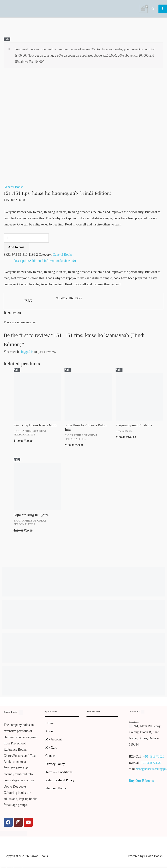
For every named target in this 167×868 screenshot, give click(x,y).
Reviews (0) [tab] (68, 263)
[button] (153, 10)
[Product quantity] (26, 240)
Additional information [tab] (44, 263)
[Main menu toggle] (163, 10)
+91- (146, 759)
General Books (14, 189)
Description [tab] (21, 263)
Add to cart (16, 249)
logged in (27, 354)
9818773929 (157, 759)
